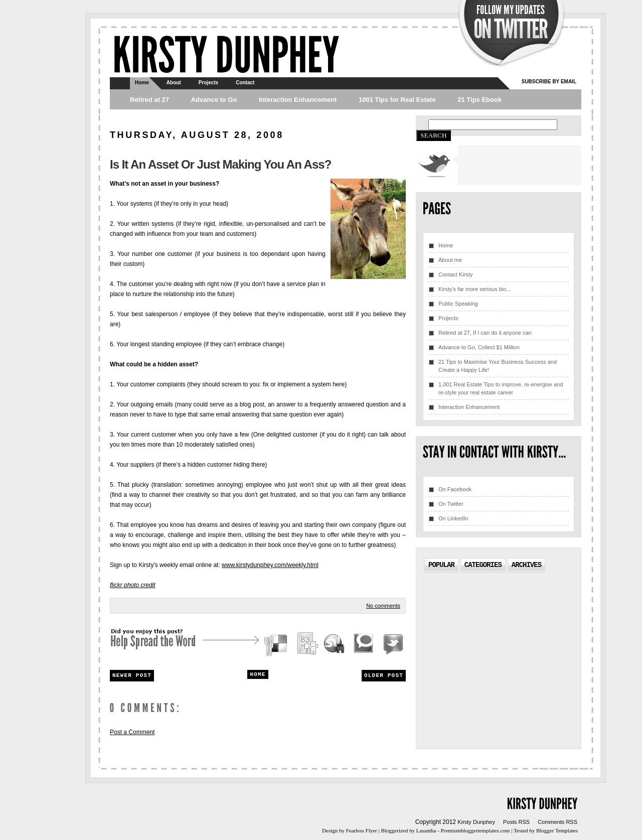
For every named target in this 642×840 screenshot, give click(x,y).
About (174, 83)
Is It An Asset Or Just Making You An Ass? (220, 164)
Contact (245, 83)
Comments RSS (557, 822)
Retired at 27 (149, 100)
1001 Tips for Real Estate (397, 100)
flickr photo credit (133, 585)
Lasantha (426, 830)
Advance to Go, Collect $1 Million (479, 347)
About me (450, 260)
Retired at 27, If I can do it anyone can (485, 333)
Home (142, 83)
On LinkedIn (453, 518)
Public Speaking (458, 304)
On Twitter (451, 504)
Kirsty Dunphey (476, 822)
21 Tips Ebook (479, 100)
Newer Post (132, 675)
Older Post (384, 675)
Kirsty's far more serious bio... (475, 289)
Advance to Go (214, 100)
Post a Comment (132, 732)
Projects (208, 83)
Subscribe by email (549, 82)
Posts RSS (516, 822)
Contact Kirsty (455, 274)
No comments (383, 606)
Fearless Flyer (362, 830)
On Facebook (455, 489)
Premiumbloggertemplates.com (475, 830)
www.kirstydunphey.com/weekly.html (270, 565)
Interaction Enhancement (298, 100)
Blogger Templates (557, 830)
